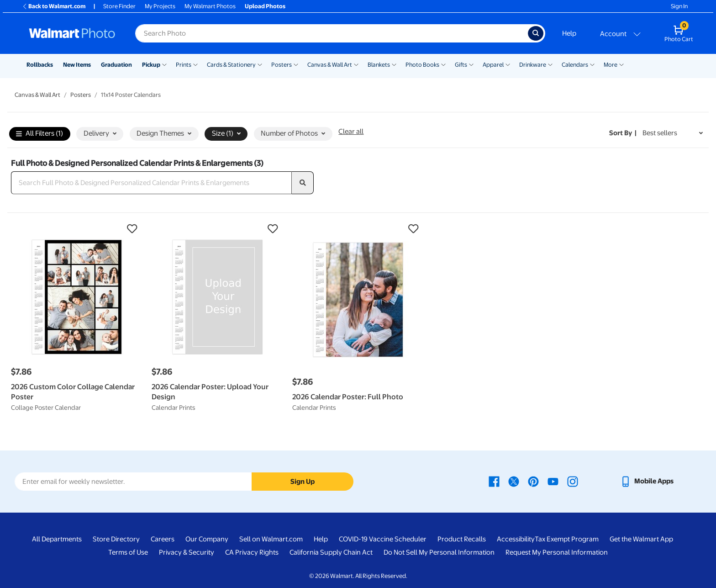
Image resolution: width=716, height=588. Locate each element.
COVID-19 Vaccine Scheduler (383, 539)
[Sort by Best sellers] (673, 133)
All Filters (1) (39, 134)
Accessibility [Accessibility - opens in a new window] (516, 539)
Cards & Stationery (231, 65)
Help (569, 33)
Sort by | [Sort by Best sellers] (623, 133)
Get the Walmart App (641, 539)
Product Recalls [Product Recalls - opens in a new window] (462, 539)
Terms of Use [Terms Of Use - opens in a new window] (128, 552)
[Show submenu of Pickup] (164, 64)
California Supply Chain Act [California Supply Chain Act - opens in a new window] (331, 552)
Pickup (151, 65)
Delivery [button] (100, 133)
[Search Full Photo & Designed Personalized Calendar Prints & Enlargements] (151, 183)
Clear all (351, 132)
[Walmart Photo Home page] (72, 33)
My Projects (160, 6)
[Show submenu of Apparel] (508, 64)
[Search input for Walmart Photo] (332, 33)
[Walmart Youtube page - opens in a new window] (553, 481)
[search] (303, 183)
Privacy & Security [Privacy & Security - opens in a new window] (187, 552)
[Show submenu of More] (621, 64)
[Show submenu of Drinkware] (550, 64)
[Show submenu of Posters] (296, 64)
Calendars (575, 65)
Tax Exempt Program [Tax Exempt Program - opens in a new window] (567, 539)
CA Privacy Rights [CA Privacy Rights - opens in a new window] (252, 552)
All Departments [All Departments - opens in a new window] (57, 539)
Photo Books (422, 65)
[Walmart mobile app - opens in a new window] (647, 481)
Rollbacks (40, 65)
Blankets (379, 65)
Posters (282, 65)
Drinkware (533, 65)
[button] (77, 229)
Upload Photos (265, 6)
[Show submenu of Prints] (195, 64)
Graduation (116, 65)
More (611, 65)
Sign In (679, 6)
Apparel (493, 65)
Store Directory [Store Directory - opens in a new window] (116, 539)
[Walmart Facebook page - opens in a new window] (494, 481)
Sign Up (303, 482)
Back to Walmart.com (54, 6)
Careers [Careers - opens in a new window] (163, 539)
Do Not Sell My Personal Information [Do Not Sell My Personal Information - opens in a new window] (439, 552)
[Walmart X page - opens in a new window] (514, 481)
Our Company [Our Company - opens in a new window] (207, 539)
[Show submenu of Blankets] (394, 64)
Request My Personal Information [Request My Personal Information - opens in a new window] (557, 552)
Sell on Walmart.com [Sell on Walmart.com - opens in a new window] (271, 539)
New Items (77, 65)
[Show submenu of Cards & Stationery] (260, 64)
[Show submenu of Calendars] (592, 64)
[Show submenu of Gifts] (471, 64)
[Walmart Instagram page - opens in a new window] (573, 481)
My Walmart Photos (210, 6)
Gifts (461, 65)
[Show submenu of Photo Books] (443, 64)
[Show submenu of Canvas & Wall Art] (356, 64)
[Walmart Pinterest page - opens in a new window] (533, 481)
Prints (184, 65)
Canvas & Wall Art (330, 65)
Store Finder (119, 6)
